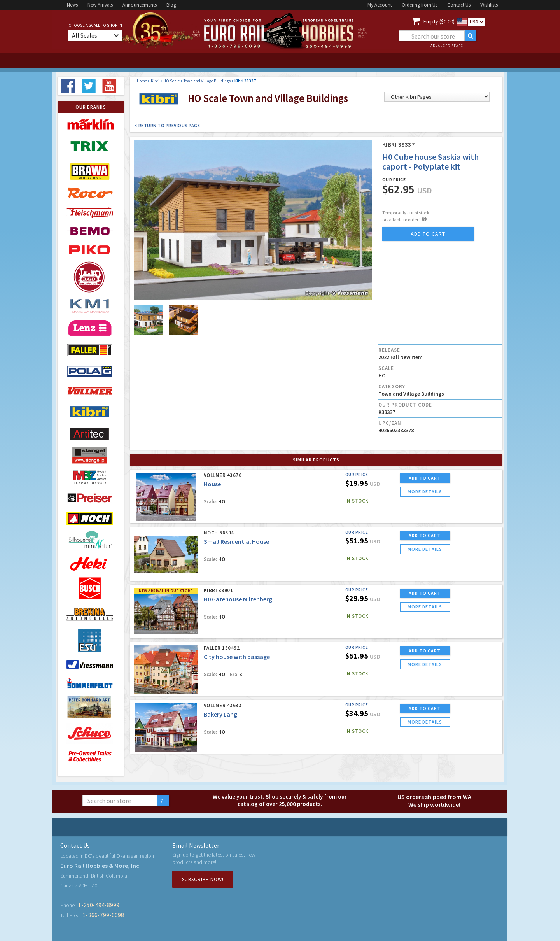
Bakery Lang (220, 714)
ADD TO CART (425, 478)
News (72, 5)
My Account (380, 5)
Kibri (155, 81)
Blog (171, 5)
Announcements (140, 5)
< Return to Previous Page (167, 125)
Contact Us (459, 5)
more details (425, 492)
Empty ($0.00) (439, 21)
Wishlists (489, 5)
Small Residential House (236, 541)
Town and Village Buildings (207, 81)
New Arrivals (100, 5)
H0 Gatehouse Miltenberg (238, 599)
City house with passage (237, 657)
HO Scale (171, 81)
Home (142, 81)
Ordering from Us (420, 5)
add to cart (428, 234)
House (212, 484)
